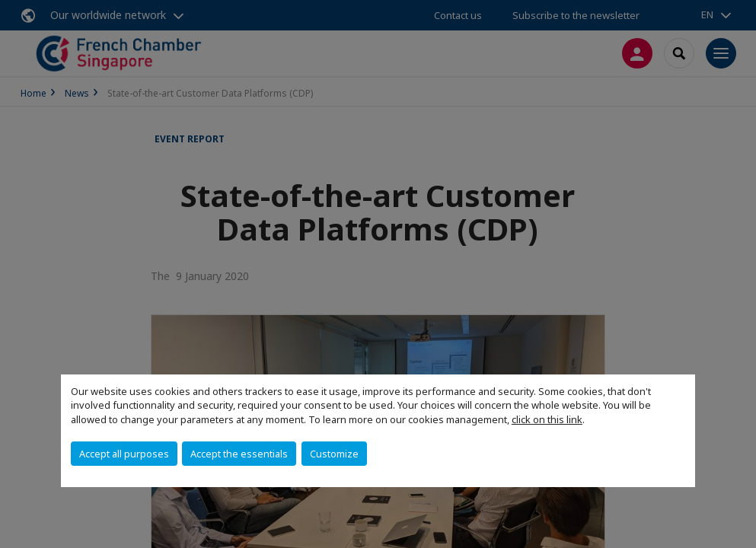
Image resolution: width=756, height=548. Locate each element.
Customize (334, 454)
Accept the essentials (239, 454)
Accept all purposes (124, 454)
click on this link (547, 419)
